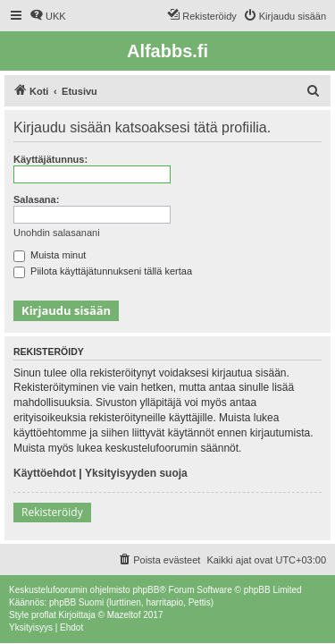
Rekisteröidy (52, 512)
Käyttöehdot (45, 473)
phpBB (146, 590)
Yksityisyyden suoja (136, 473)
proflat (44, 615)
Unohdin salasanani (57, 233)
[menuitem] (48, 16)
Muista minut (50, 255)
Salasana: (36, 199)
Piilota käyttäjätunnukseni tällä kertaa (103, 271)
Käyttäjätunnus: (50, 159)
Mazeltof (124, 615)
